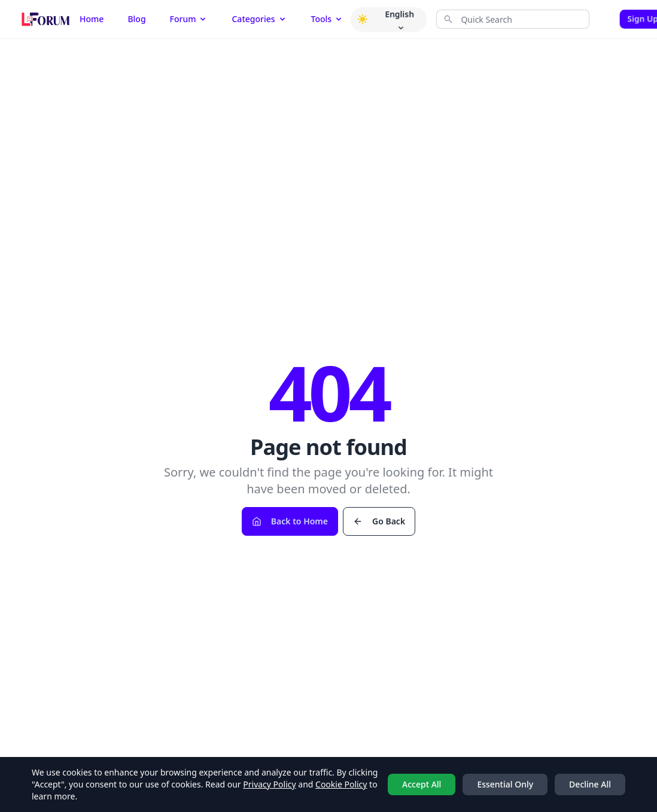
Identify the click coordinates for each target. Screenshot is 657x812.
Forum (189, 19)
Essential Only (505, 784)
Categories (259, 19)
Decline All (590, 784)
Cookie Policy (341, 784)
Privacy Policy (269, 784)
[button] (363, 19)
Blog (136, 19)
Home (92, 19)
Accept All (422, 784)
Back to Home (290, 521)
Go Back (379, 521)
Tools (328, 19)
